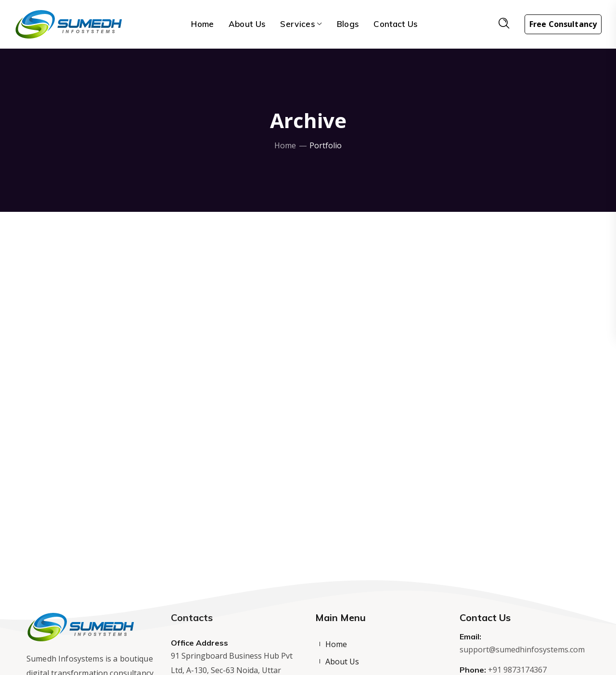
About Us (342, 662)
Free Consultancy (563, 24)
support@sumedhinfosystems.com (522, 649)
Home (285, 145)
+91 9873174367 (517, 670)
